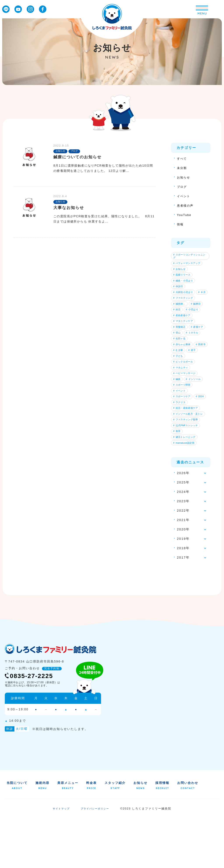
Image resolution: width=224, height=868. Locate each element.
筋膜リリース (183, 279)
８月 (178, 306)
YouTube (185, 215)
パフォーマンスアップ (188, 265)
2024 (178, 443)
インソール (196, 416)
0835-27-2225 (32, 726)
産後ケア (180, 354)
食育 (178, 478)
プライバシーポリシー (96, 859)
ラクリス (196, 443)
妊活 (178, 327)
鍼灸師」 (180, 320)
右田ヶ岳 (180, 368)
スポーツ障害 (183, 423)
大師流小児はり (184, 299)
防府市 (179, 382)
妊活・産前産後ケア (187, 450)
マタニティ (182, 402)
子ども (194, 388)
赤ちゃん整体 (183, 375)
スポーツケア (183, 437)
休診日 (179, 293)
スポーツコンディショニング (190, 257)
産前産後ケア (183, 334)
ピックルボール (184, 395)
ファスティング (184, 313)
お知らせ (184, 177)
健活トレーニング (186, 485)
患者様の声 (186, 205)
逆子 (178, 388)
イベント (184, 196)
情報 (181, 224)
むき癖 (196, 382)
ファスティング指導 (187, 464)
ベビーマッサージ (186, 409)
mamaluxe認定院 (185, 491)
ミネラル (180, 361)
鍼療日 (199, 320)
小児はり (195, 327)
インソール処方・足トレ (190, 457)
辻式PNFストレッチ (187, 471)
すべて (183, 158)
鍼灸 (178, 416)
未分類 (183, 168)
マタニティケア (184, 340)
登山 (198, 354)
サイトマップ (60, 859)
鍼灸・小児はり (184, 286)
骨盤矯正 (180, 347)
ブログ (183, 187)
